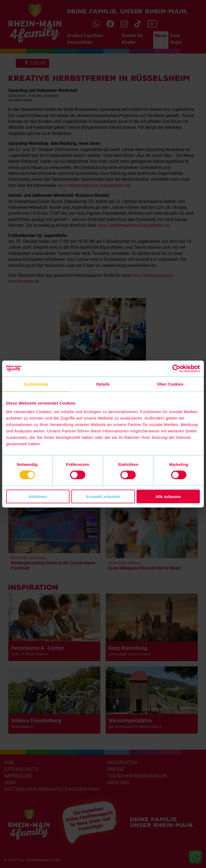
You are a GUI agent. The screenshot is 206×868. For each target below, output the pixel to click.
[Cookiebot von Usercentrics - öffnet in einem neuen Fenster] (176, 369)
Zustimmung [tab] (36, 384)
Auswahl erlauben (103, 496)
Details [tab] (103, 384)
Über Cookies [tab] (170, 384)
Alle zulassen (168, 496)
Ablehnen (38, 496)
